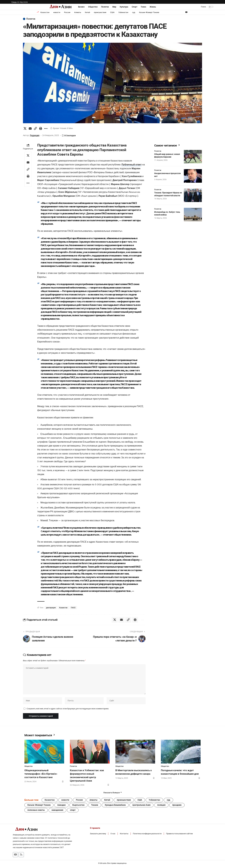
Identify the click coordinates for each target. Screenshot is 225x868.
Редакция (35, 135)
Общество (29, 767)
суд (134, 12)
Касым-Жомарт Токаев (149, 12)
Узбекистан (123, 12)
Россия (67, 12)
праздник (177, 805)
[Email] (30, 128)
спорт (73, 810)
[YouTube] (186, 12)
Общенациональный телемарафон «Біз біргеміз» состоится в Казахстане (41, 774)
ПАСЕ (73, 608)
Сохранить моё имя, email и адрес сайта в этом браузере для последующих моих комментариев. (68, 709)
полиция (162, 805)
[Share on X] (25, 128)
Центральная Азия (142, 805)
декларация (51, 608)
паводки (61, 805)
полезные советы (36, 810)
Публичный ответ (132, 165)
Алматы (78, 12)
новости (57, 12)
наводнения (57, 810)
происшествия (100, 12)
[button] (201, 7)
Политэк (31, 19)
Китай (87, 12)
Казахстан (45, 12)
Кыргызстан (78, 805)
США (112, 12)
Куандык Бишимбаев (115, 805)
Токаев (95, 805)
